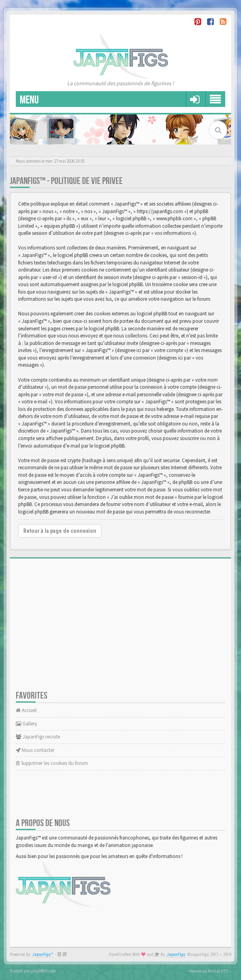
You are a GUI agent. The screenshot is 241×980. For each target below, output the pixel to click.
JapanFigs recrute (38, 737)
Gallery (26, 724)
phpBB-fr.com (44, 971)
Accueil (26, 710)
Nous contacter (35, 750)
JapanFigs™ (43, 955)
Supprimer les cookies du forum (52, 763)
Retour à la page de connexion (60, 531)
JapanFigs (176, 955)
